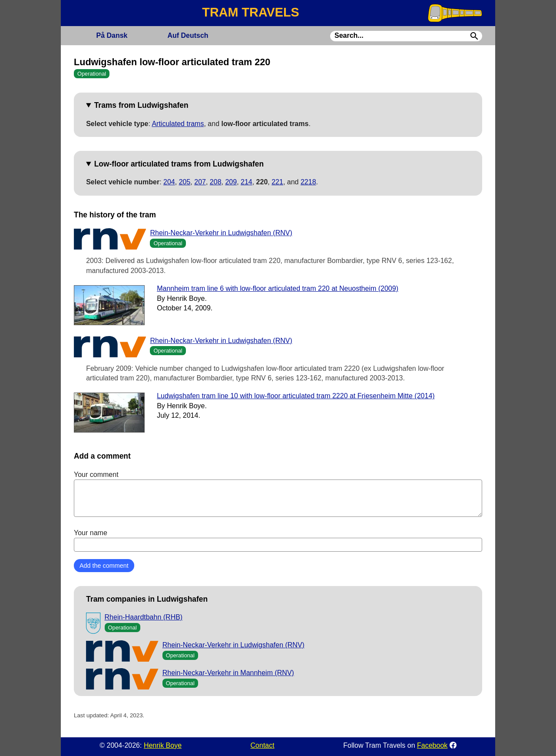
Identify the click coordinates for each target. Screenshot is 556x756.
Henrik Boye (163, 745)
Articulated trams (178, 124)
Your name (278, 540)
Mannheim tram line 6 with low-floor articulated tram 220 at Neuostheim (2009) (278, 288)
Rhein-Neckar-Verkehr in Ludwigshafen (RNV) (221, 233)
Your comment (278, 494)
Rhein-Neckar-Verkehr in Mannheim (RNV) (228, 673)
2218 (308, 182)
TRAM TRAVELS (250, 12)
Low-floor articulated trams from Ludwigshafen (179, 164)
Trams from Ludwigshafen (141, 105)
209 (231, 182)
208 (216, 182)
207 (200, 182)
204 (169, 182)
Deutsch (188, 35)
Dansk (112, 35)
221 (277, 182)
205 (185, 182)
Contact (263, 745)
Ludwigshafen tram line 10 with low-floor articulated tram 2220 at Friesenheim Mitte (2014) (296, 396)
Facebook (432, 745)
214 (247, 182)
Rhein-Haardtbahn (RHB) (144, 617)
